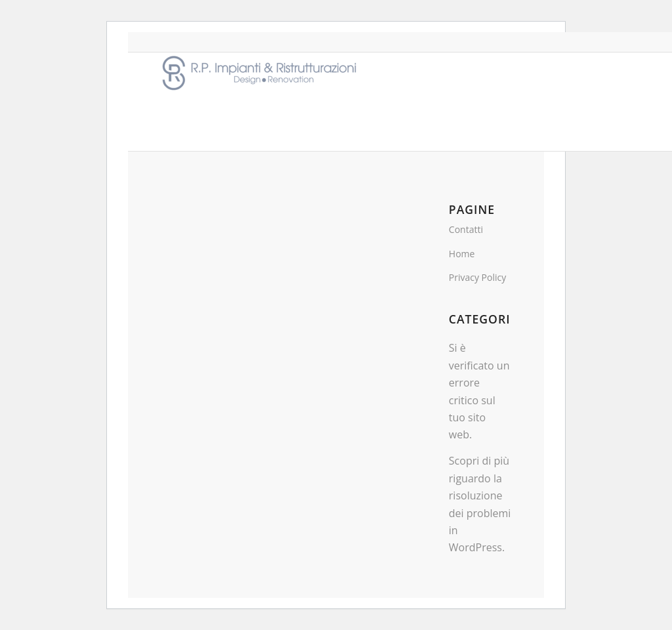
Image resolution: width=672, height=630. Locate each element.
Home (462, 254)
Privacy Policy (477, 277)
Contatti (466, 229)
